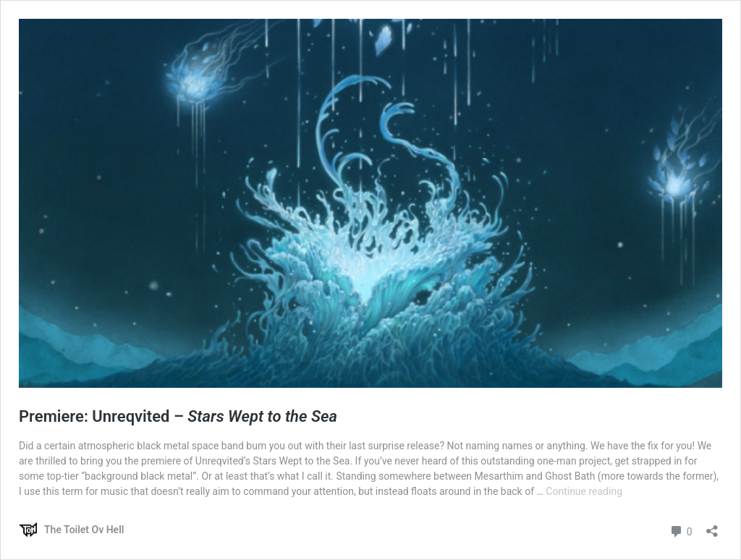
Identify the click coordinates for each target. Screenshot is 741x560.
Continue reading (584, 491)
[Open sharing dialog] (712, 526)
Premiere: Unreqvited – (178, 416)
